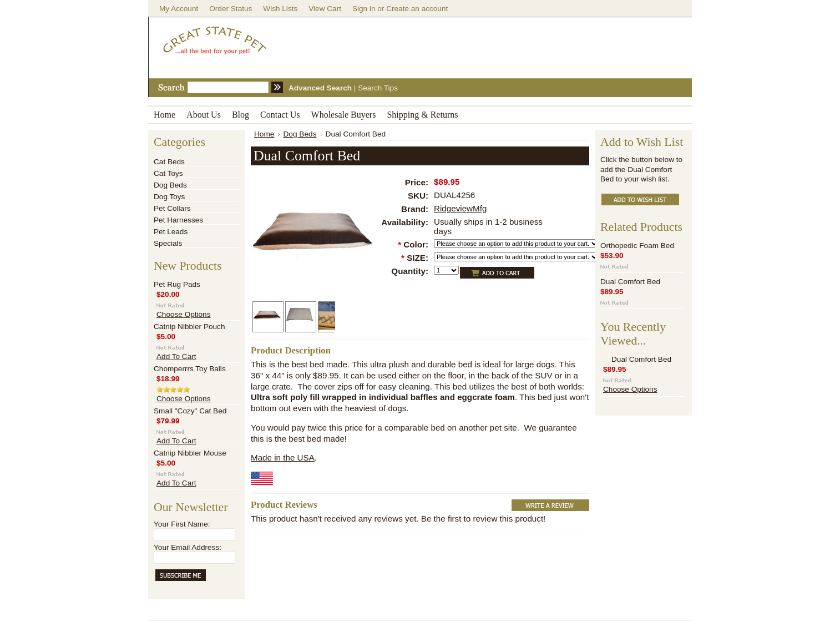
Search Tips (378, 88)
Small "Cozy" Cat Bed (190, 411)
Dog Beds (170, 185)
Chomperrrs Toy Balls (190, 369)
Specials (168, 243)
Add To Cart (176, 357)
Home (264, 134)
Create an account (417, 9)
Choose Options (183, 314)
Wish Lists (280, 9)
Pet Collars (172, 208)
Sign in (364, 9)
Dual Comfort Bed (630, 282)
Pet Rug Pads (177, 284)
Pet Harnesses (178, 220)
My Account (179, 9)
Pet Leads (171, 232)
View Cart (325, 9)
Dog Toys (169, 197)
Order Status (231, 9)
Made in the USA (283, 457)
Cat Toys (168, 173)
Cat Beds (169, 162)
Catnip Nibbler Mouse (190, 453)
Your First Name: (182, 524)
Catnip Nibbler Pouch (189, 327)
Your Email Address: (188, 547)
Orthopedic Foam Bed (637, 246)
